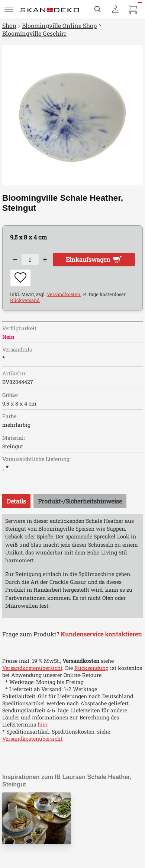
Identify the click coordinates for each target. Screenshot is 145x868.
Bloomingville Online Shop (59, 26)
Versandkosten (64, 294)
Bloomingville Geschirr (34, 33)
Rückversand (25, 300)
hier (42, 724)
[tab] (16, 501)
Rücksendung (91, 668)
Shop (9, 26)
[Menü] (9, 9)
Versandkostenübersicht (32, 668)
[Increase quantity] (45, 260)
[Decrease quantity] (15, 260)
